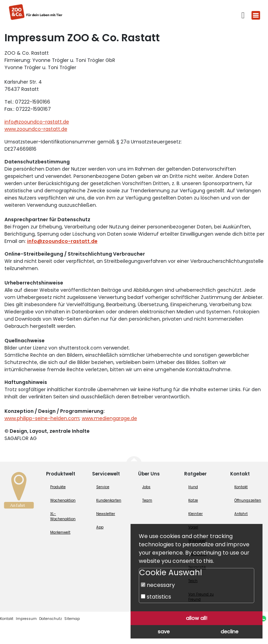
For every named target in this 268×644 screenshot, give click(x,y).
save (164, 632)
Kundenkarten (109, 500)
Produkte (58, 487)
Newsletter (106, 514)
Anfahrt (241, 514)
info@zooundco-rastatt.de (37, 122)
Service (103, 487)
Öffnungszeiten (248, 500)
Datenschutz (51, 619)
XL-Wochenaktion (63, 516)
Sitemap (72, 619)
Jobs (146, 487)
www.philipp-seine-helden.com (42, 418)
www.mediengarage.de (109, 418)
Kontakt (241, 487)
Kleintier (196, 514)
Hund (193, 487)
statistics (156, 597)
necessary (158, 585)
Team (147, 500)
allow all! (197, 618)
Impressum (26, 619)
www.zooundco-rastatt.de (36, 129)
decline (230, 632)
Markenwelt (60, 532)
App (100, 527)
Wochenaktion (63, 500)
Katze (193, 500)
